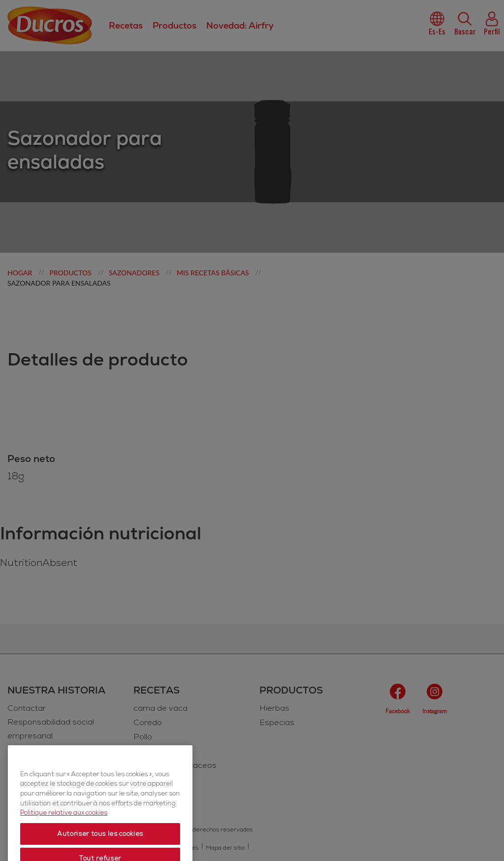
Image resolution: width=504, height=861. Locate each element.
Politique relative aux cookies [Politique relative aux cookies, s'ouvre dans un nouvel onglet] (64, 833)
